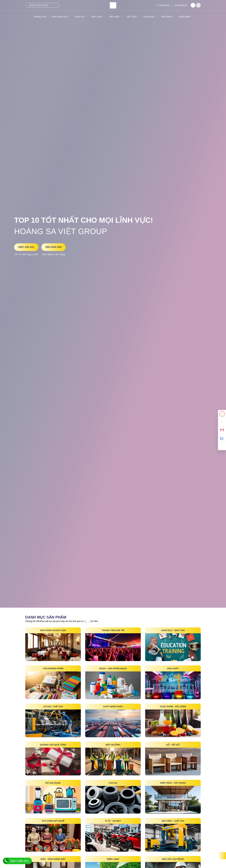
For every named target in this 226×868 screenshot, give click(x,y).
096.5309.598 (54, 247)
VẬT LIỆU (133, 17)
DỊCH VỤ (81, 17)
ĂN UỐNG (168, 17)
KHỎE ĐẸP (186, 17)
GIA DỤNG (150, 17)
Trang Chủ (40, 17)
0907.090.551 (26, 247)
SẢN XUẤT (98, 17)
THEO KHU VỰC (61, 17)
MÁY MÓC (116, 17)
